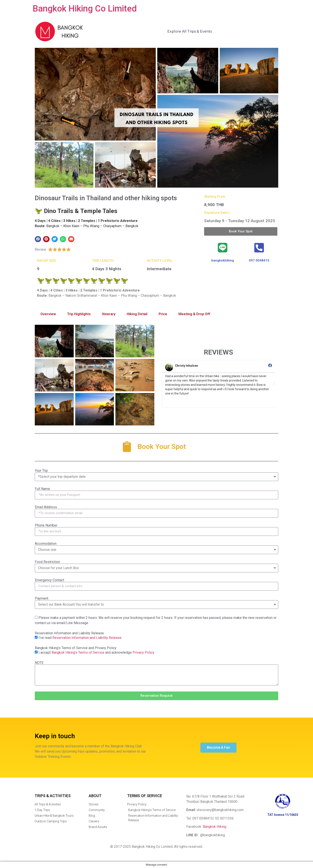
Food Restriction (47, 562)
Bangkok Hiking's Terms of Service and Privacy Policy (76, 648)
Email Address (46, 507)
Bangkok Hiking (215, 827)
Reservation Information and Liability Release (69, 633)
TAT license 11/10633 (283, 815)
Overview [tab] (48, 314)
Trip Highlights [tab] (79, 314)
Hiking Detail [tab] (137, 314)
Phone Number (46, 525)
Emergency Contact (49, 580)
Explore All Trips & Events (190, 31)
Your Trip (41, 471)
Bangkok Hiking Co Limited (85, 9)
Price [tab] (163, 314)
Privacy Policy (143, 652)
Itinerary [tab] (109, 314)
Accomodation (46, 544)
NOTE (39, 663)
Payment (42, 598)
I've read (80, 637)
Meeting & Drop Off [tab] (194, 314)
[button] (38, 239)
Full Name (42, 489)
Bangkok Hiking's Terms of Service (78, 652)
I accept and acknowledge (96, 652)
